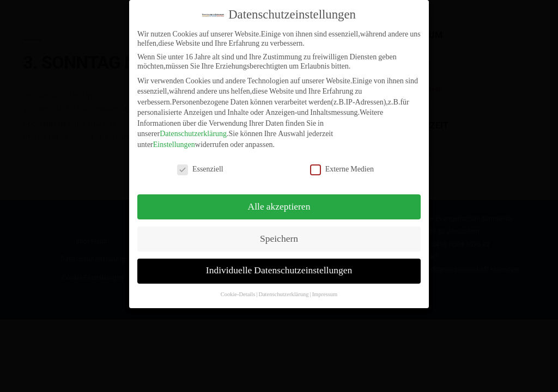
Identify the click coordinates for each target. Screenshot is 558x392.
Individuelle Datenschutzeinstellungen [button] (279, 265)
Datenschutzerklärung (193, 128)
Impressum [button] (325, 288)
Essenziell (200, 163)
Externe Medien (342, 163)
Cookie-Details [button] (238, 288)
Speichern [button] (279, 232)
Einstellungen (174, 139)
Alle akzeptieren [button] (279, 200)
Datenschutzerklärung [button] (283, 288)
